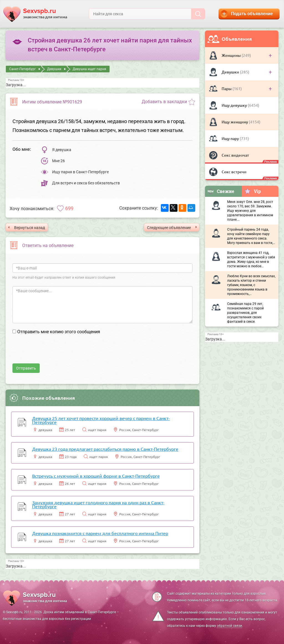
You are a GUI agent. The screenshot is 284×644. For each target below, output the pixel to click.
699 (69, 208)
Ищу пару (231, 138)
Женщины (232, 55)
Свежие (221, 191)
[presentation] (55, 353)
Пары (227, 89)
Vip (253, 191)
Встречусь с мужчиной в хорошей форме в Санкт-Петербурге (96, 476)
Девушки (231, 72)
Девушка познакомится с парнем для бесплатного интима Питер (100, 533)
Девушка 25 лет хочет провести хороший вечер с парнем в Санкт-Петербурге (101, 420)
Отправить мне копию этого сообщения (59, 332)
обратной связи (230, 626)
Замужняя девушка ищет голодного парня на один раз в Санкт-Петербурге (98, 504)
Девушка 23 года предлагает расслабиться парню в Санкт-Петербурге (105, 449)
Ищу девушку (235, 105)
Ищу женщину (235, 122)
